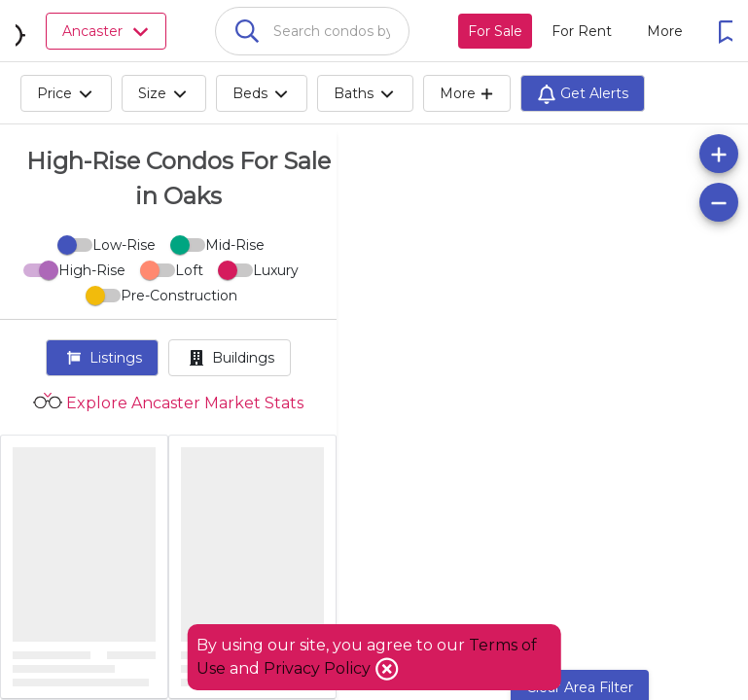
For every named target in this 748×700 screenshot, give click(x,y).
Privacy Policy (319, 668)
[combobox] (312, 31)
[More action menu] (665, 31)
